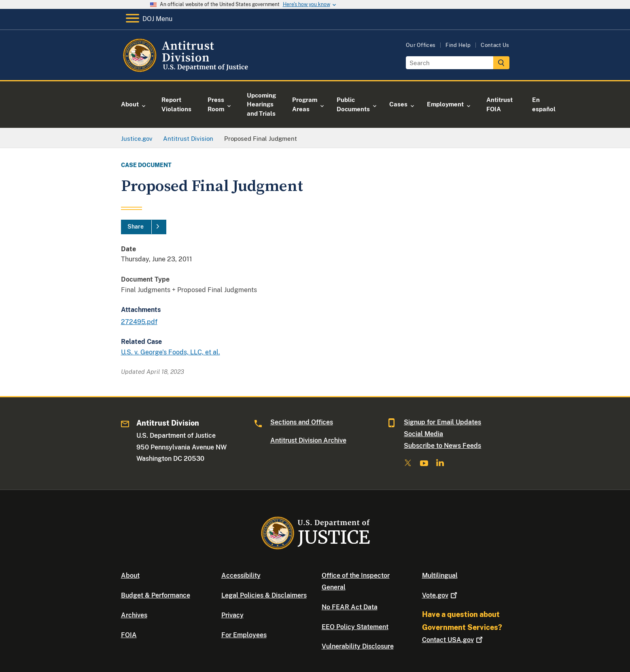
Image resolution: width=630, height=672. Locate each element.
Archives (134, 615)
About (130, 576)
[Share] (144, 227)
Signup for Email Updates (442, 422)
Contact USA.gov (453, 640)
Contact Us (495, 45)
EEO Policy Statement (355, 627)
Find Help (458, 45)
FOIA (129, 635)
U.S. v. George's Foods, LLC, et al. (171, 352)
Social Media (423, 434)
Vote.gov (440, 595)
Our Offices (421, 45)
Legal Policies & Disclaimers (264, 595)
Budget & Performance (156, 595)
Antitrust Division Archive (308, 440)
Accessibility (241, 576)
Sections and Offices (302, 422)
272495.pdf (139, 322)
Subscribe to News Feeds (442, 446)
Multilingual (440, 576)
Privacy (232, 615)
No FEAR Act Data (350, 607)
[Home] (187, 71)
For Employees (244, 635)
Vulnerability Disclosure (358, 646)
